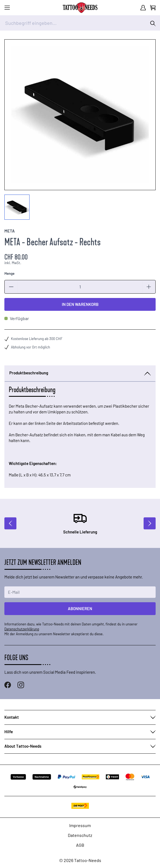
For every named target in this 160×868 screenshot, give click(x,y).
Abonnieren (80, 609)
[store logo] (80, 8)
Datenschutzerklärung (22, 629)
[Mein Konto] (143, 8)
